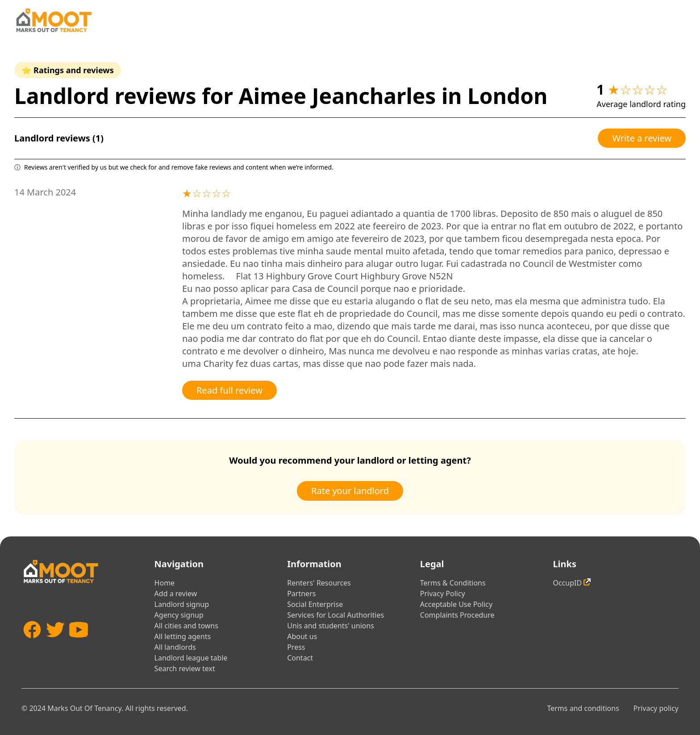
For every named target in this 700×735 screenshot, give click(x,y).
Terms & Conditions (453, 583)
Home (165, 583)
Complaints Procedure (457, 615)
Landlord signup (182, 604)
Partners (301, 594)
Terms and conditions (583, 708)
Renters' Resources (319, 583)
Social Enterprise (315, 604)
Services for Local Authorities (335, 615)
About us (302, 636)
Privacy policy (656, 708)
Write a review (642, 138)
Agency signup (179, 615)
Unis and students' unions (331, 626)
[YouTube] (79, 643)
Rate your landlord (350, 491)
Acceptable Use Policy (456, 604)
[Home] (54, 20)
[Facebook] (32, 643)
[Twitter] (55, 643)
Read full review (229, 390)
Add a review (176, 594)
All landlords (175, 647)
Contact (300, 658)
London (508, 96)
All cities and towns (186, 626)
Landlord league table (191, 658)
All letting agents (183, 636)
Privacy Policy (443, 594)
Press (296, 647)
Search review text (185, 669)
